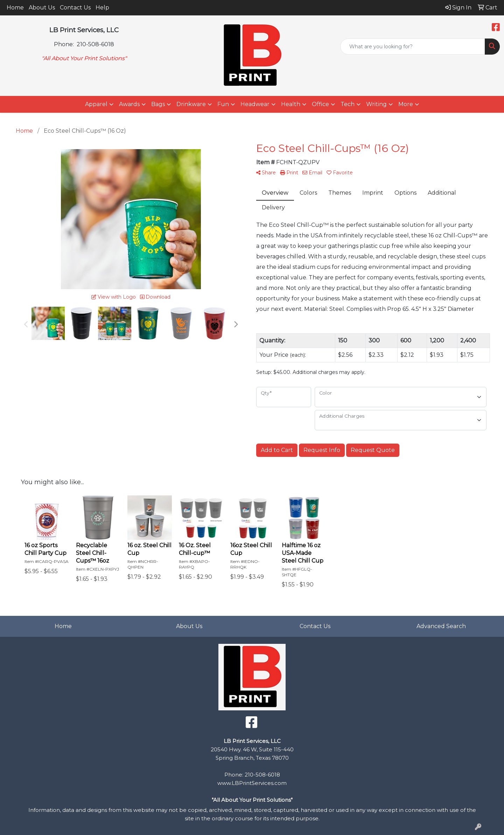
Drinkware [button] (191, 104)
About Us (42, 8)
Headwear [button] (255, 104)
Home (15, 8)
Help (102, 8)
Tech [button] (348, 104)
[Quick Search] (413, 47)
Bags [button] (158, 104)
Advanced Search (441, 626)
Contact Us (75, 8)
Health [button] (291, 104)
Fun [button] (223, 104)
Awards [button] (129, 104)
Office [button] (320, 104)
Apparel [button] (96, 104)
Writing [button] (376, 104)
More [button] (406, 104)
